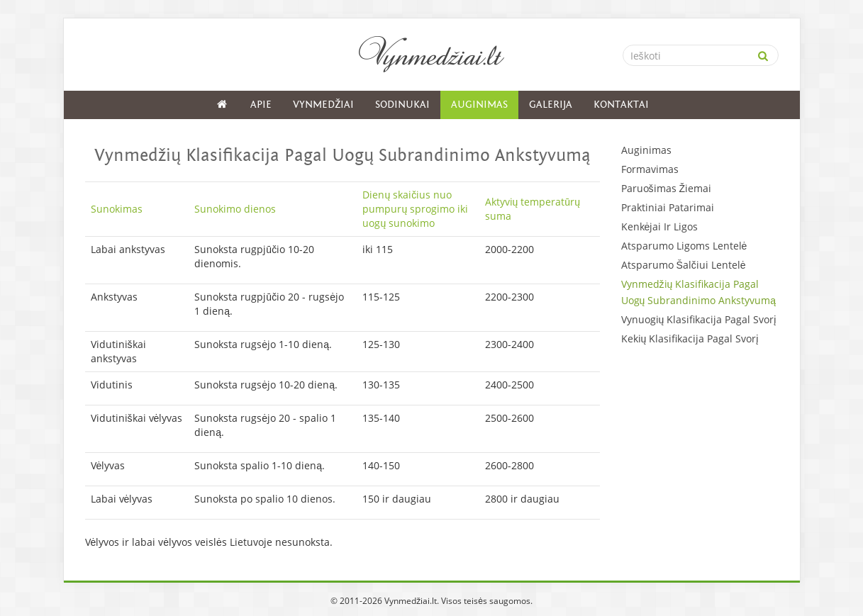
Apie (261, 105)
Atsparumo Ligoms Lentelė (684, 246)
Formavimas (650, 169)
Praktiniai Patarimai (668, 207)
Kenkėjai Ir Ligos (660, 226)
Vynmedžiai (323, 105)
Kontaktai (621, 105)
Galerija (551, 105)
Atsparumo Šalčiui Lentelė (684, 265)
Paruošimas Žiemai (667, 188)
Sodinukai (402, 105)
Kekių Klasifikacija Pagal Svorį (690, 338)
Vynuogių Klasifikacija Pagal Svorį (699, 319)
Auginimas (479, 105)
